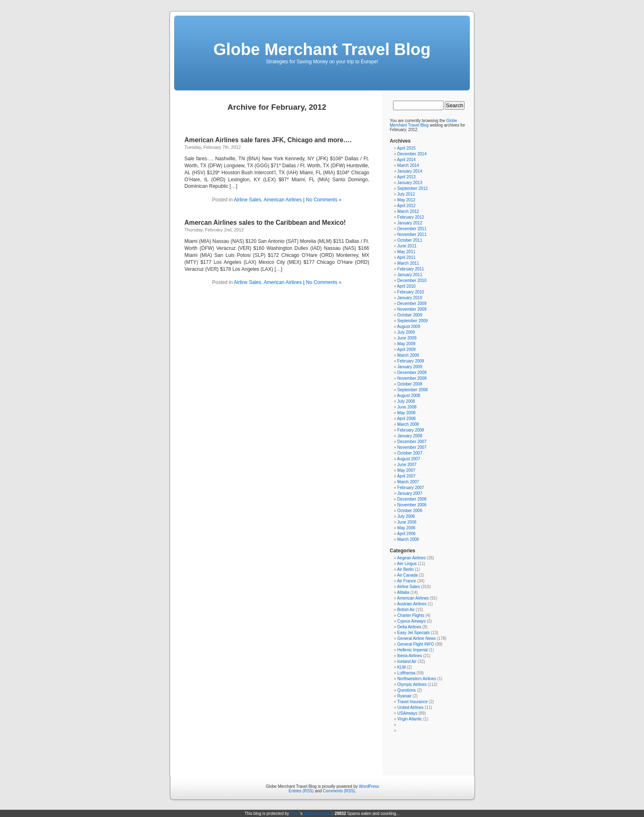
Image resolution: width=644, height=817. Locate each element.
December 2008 (412, 373)
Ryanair (404, 696)
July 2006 (406, 516)
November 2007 (412, 447)
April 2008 (406, 419)
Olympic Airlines (412, 684)
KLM (401, 667)
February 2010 (411, 292)
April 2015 (406, 148)
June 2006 (407, 522)
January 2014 (410, 171)
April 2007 (406, 476)
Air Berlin (406, 569)
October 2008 (410, 384)
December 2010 (412, 280)
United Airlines (410, 707)
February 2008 (411, 430)
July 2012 (406, 194)
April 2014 (406, 160)
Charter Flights (411, 615)
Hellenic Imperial (412, 650)
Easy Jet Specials (413, 633)
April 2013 (406, 177)
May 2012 (406, 200)
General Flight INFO (415, 644)
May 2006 (406, 528)
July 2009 (406, 332)
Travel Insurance (412, 702)
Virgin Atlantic (409, 719)
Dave (295, 814)
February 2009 (411, 361)
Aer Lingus (407, 564)
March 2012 (408, 211)
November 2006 (412, 505)
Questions (406, 690)
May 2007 (406, 470)
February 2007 (411, 488)
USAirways (407, 713)
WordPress (369, 786)
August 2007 (409, 459)
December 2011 (412, 229)
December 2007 (412, 442)
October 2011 (410, 240)
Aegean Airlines (412, 558)
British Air (406, 610)
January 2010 (410, 298)
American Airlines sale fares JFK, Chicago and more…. (268, 140)
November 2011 (412, 234)
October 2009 (410, 315)
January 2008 (410, 436)
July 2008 (406, 401)
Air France (407, 581)
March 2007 (408, 482)
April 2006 (406, 534)
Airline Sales (247, 200)
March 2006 (408, 539)
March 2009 (408, 355)
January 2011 (410, 275)
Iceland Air (407, 661)
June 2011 (407, 246)
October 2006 (410, 511)
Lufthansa (406, 673)
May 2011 (406, 252)
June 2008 (407, 407)
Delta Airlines (409, 627)
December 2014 (412, 154)
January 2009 (410, 367)
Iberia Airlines (409, 656)
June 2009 (407, 338)
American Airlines (283, 200)
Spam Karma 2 (318, 814)
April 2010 (406, 286)
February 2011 (411, 269)
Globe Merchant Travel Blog (322, 49)
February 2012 (411, 217)
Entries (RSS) (301, 791)
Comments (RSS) (339, 791)
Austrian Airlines (412, 604)
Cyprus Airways (411, 621)
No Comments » (324, 200)
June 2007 (407, 465)
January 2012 (410, 223)
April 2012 (406, 206)
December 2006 (412, 499)
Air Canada (407, 575)
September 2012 (412, 188)
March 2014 (408, 165)
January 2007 (410, 493)
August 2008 (409, 396)
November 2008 (412, 378)
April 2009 (406, 350)
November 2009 (412, 309)
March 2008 (408, 424)
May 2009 (406, 344)
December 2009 (412, 303)
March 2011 (408, 263)
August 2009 (409, 327)
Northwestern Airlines (416, 679)
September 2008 (412, 390)
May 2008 (406, 413)
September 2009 (412, 321)
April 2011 (406, 257)
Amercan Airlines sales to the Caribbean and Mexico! (265, 223)
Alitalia (403, 592)
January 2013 (410, 183)
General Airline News (416, 638)
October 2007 (410, 453)
